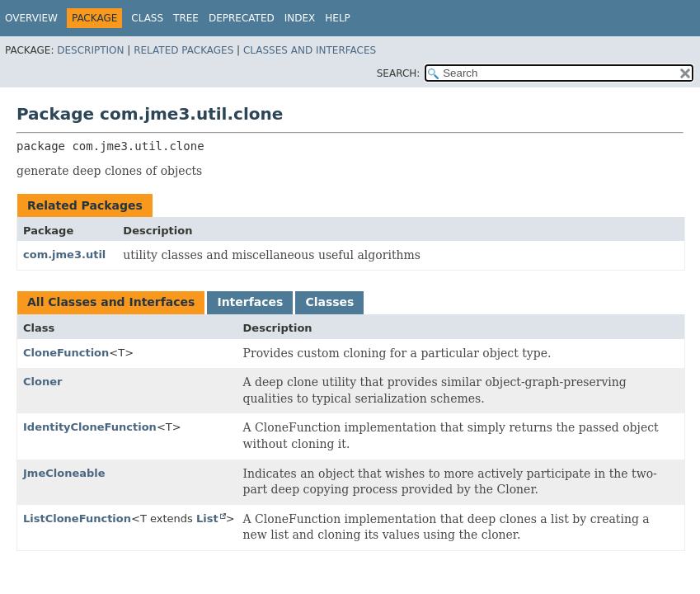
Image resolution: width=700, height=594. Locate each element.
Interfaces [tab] (250, 302)
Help (338, 18)
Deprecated (242, 18)
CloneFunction (66, 353)
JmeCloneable (64, 473)
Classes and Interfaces (310, 50)
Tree (186, 18)
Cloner (42, 382)
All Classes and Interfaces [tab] (111, 302)
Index (300, 18)
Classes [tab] (329, 302)
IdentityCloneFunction (90, 427)
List (207, 519)
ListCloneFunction (77, 519)
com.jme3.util (64, 255)
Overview (31, 18)
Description (90, 50)
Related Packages (183, 50)
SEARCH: (399, 73)
